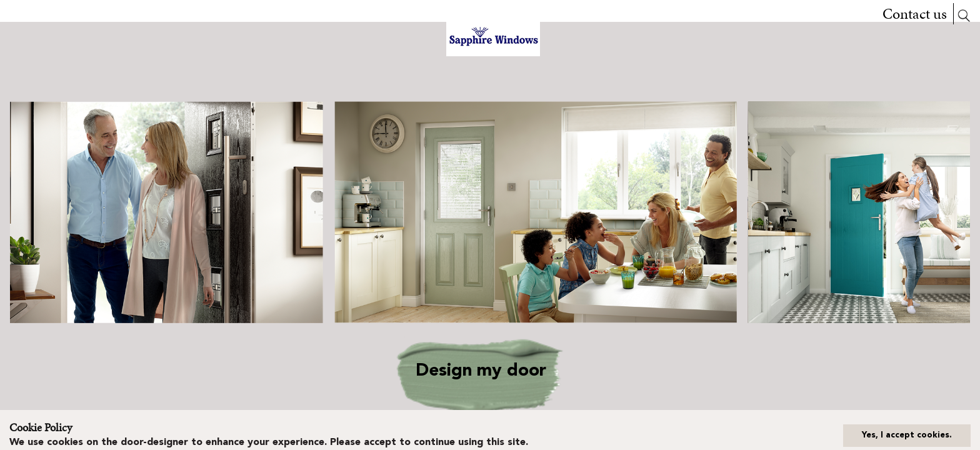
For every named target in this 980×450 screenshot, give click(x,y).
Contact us (915, 14)
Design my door (481, 371)
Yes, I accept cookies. (907, 435)
